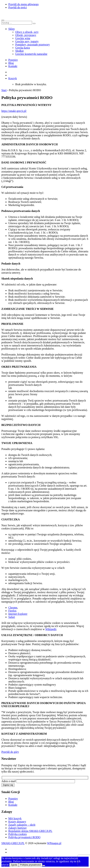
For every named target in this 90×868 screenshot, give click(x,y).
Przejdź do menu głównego (23, 4)
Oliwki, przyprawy (26, 35)
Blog (11, 63)
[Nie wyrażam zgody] (44, 866)
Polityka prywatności (31, 865)
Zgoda (14, 865)
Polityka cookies (18, 834)
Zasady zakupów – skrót (22, 825)
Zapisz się (8, 785)
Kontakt (13, 66)
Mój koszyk (15, 818)
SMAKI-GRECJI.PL (45, 13)
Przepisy (13, 60)
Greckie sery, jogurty (27, 41)
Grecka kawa (23, 48)
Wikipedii (51, 629)
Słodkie (20, 51)
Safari (12, 617)
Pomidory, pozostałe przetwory (33, 45)
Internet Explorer (18, 614)
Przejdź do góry (10, 752)
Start (4, 90)
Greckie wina (23, 38)
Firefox (12, 611)
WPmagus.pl (54, 843)
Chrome (13, 608)
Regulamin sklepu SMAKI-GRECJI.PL (30, 831)
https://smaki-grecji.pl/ (14, 111)
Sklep (11, 29)
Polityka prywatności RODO (24, 837)
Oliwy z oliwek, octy (27, 32)
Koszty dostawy (17, 822)
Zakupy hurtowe (17, 828)
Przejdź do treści (18, 7)
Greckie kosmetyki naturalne (31, 54)
